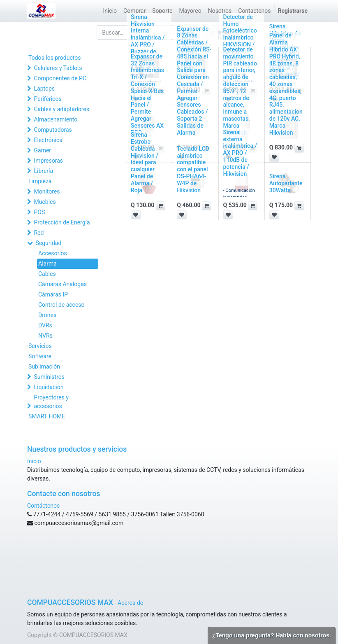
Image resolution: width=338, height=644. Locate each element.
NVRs (45, 336)
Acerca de (130, 603)
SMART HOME (47, 416)
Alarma (47, 264)
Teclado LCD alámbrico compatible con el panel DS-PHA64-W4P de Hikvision (193, 169)
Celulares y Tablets (58, 68)
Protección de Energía (62, 222)
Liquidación (49, 387)
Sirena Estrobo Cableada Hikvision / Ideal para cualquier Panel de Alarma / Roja (145, 162)
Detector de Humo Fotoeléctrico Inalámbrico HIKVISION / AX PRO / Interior (240, 38)
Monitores (47, 191)
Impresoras (48, 161)
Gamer (42, 150)
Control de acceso (61, 305)
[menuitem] (110, 11)
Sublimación (44, 366)
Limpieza (40, 181)
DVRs (45, 325)
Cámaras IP (53, 294)
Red (39, 233)
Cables (47, 274)
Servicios (40, 346)
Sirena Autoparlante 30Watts (286, 183)
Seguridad (48, 243)
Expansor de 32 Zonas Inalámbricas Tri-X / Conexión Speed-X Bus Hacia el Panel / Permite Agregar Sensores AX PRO (147, 94)
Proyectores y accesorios (51, 402)
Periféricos (47, 99)
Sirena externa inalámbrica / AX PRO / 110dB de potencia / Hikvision (240, 153)
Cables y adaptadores (61, 109)
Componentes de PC (60, 78)
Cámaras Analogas (63, 284)
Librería (43, 171)
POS (39, 212)
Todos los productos (54, 58)
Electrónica (48, 140)
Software (40, 356)
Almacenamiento (56, 119)
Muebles (45, 202)
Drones (47, 315)
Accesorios (53, 253)
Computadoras (53, 130)
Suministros (49, 377)
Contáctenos (43, 506)
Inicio (34, 461)
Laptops (44, 89)
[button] (299, 148)
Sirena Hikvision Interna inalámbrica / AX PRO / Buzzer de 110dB (148, 38)
